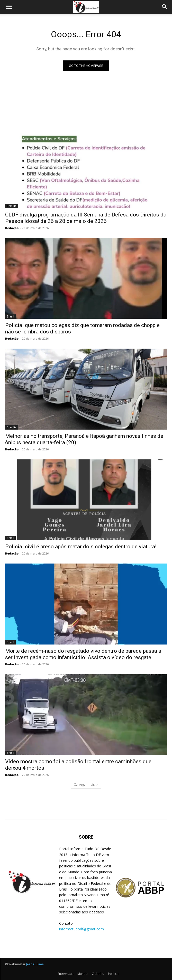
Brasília (12, 206)
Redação (12, 228)
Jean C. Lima (35, 964)
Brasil (10, 316)
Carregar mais (86, 784)
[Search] (165, 7)
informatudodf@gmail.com (82, 929)
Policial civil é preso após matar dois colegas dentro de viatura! (81, 547)
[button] (9, 7)
